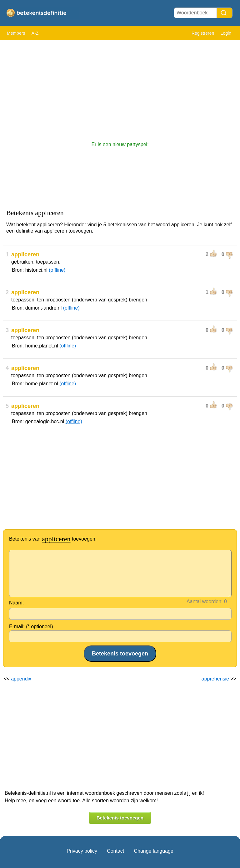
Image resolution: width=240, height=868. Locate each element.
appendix (21, 679)
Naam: (16, 603)
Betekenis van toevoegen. (53, 539)
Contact (115, 851)
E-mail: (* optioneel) (31, 627)
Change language (153, 851)
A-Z (35, 33)
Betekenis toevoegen (120, 818)
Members (16, 33)
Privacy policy (82, 851)
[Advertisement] (120, 88)
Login (226, 33)
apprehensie (215, 679)
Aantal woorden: (205, 601)
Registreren (203, 33)
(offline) (57, 270)
